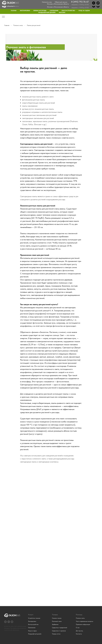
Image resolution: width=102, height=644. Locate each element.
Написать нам (47, 5)
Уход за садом (84, 11)
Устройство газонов (34, 618)
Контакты (97, 1)
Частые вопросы (70, 1)
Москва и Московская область (58, 7)
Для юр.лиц (88, 1)
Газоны (14, 11)
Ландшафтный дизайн (47, 12)
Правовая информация (83, 624)
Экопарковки (25, 11)
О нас (48, 1)
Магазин (62, 12)
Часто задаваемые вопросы (85, 621)
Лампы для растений (34, 25)
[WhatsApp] (98, 6)
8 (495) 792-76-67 (80, 5)
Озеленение (54, 11)
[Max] (94, 6)
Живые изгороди (40, 11)
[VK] (9, 622)
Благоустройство (68, 11)
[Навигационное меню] (3, 17)
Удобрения (55, 624)
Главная (7, 25)
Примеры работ (57, 1)
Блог (80, 1)
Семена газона (57, 618)
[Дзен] (12, 622)
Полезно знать (18, 25)
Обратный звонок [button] (61, 5)
